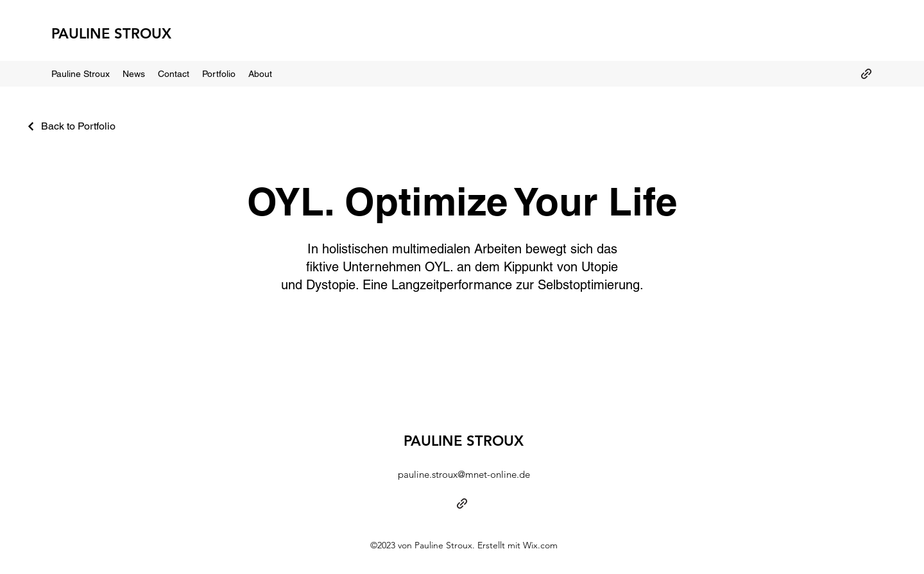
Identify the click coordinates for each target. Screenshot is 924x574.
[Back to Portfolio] (71, 126)
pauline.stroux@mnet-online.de (464, 474)
